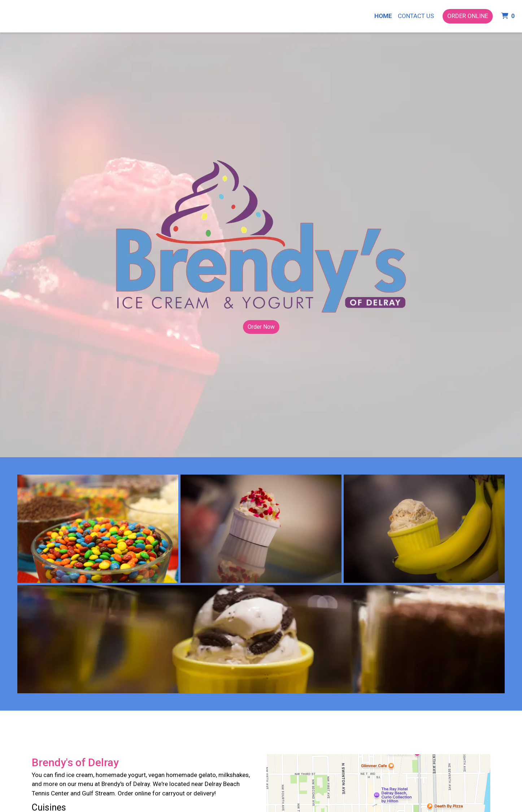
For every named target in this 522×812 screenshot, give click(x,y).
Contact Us (416, 16)
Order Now (261, 327)
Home (383, 16)
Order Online (468, 16)
